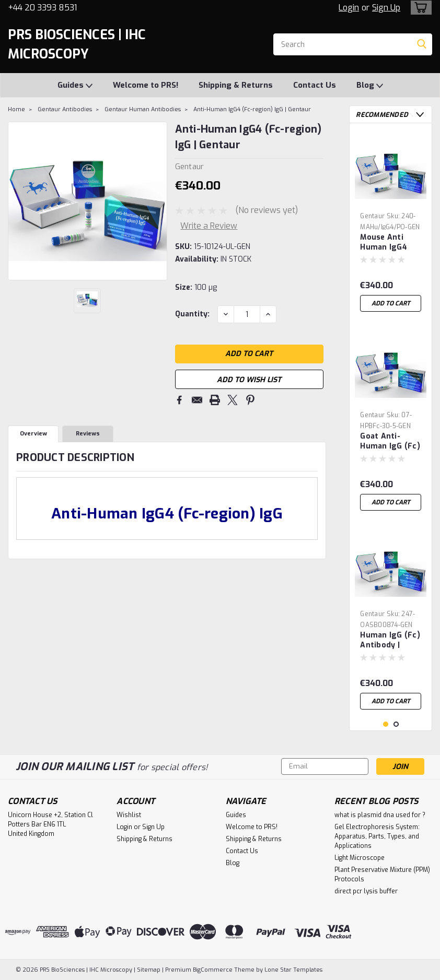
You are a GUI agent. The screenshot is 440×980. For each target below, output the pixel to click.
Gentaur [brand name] (372, 216)
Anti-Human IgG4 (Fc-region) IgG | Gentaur (252, 109)
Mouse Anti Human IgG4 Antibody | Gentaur (384, 243)
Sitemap (149, 970)
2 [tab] (396, 724)
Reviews (88, 434)
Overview (33, 434)
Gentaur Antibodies (65, 109)
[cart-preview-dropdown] (419, 8)
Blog (370, 86)
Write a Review (209, 226)
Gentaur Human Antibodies (143, 109)
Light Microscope (360, 858)
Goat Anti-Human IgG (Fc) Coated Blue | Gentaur (390, 442)
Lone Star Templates (293, 970)
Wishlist (129, 815)
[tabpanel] (391, 224)
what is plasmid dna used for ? (380, 815)
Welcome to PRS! (146, 85)
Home (16, 109)
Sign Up (386, 8)
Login (349, 8)
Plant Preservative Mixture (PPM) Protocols (382, 875)
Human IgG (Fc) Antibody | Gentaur (390, 641)
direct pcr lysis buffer (366, 891)
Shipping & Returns (236, 85)
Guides (75, 86)
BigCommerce (213, 970)
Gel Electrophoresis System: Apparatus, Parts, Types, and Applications (377, 836)
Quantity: (192, 314)
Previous (409, 115)
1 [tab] (386, 724)
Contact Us (315, 85)
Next (420, 115)
